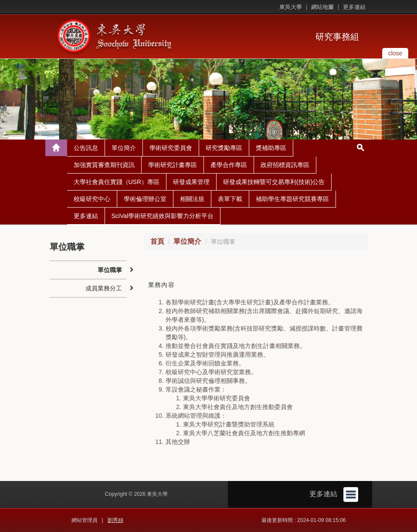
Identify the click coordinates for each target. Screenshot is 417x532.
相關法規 (192, 199)
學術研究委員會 (171, 148)
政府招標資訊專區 (285, 165)
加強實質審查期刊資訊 (104, 165)
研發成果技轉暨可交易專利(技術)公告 (274, 182)
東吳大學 (291, 7)
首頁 (157, 241)
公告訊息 (86, 148)
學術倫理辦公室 (145, 199)
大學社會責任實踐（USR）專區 (117, 182)
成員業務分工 (104, 288)
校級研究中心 (92, 199)
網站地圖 (322, 7)
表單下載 (230, 199)
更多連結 (354, 7)
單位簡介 (124, 148)
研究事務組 (337, 37)
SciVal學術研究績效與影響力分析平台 (163, 216)
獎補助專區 (271, 148)
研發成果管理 (191, 182)
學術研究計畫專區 (173, 165)
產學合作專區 (229, 165)
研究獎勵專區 (224, 148)
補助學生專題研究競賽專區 (292, 199)
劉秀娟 (115, 520)
